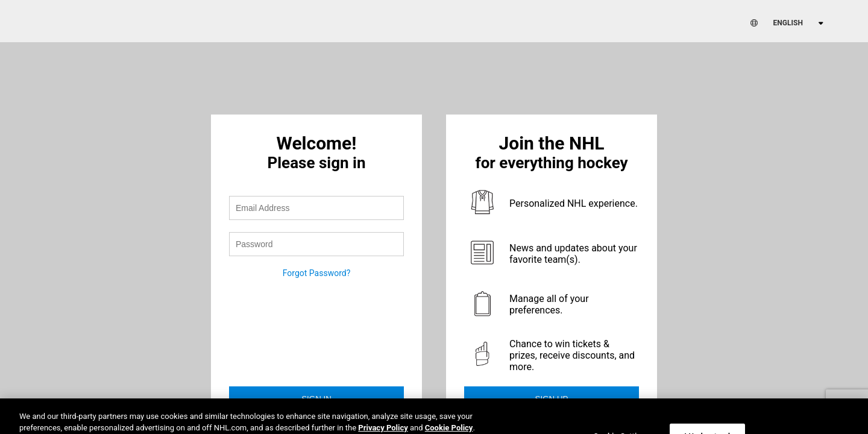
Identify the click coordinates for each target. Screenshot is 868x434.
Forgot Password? (317, 273)
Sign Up (552, 399)
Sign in (316, 399)
